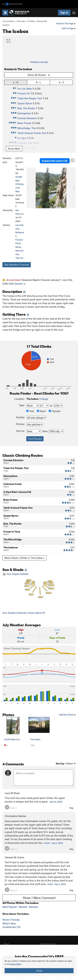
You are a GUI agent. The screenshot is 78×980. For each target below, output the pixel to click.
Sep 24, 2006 (56, 802)
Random (34, 907)
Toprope (55, 411)
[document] (39, 966)
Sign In (64, 13)
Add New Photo (67, 715)
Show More (14, 149)
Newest (23, 907)
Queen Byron (25, 103)
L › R (16, 82)
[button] (30, 188)
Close (39, 971)
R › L (39, 82)
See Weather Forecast (17, 265)
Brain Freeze (24, 123)
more (47, 843)
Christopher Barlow (15, 816)
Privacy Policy (15, 964)
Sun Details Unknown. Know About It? (24, 613)
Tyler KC (19, 258)
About (6, 944)
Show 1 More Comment (39, 898)
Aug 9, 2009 (57, 843)
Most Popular (10, 907)
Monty (18, 247)
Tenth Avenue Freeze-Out (32, 133)
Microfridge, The (27, 128)
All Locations (8, 21)
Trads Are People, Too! (30, 98)
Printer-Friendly (11, 920)
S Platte (31, 21)
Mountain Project (48, 944)
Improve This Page (66, 23)
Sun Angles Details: (39, 585)
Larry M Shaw (12, 793)
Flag (71, 808)
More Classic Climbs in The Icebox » (25, 558)
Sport (41, 411)
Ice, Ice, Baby (25, 89)
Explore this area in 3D (55, 161)
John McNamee (20, 232)
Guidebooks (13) (12, 927)
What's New (9, 923)
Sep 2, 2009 (60, 884)
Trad (30, 411)
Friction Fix (24, 93)
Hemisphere (24, 113)
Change (44, 399)
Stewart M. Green (14, 857)
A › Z (61, 82)
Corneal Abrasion (27, 118)
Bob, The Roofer (26, 108)
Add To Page (69, 28)
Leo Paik (19, 225)
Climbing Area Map (39, 62)
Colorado (21, 21)
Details (20, 284)
